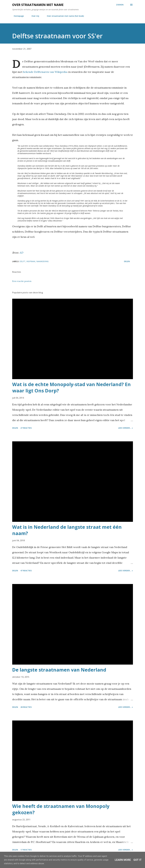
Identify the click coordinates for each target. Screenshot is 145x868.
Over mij (34, 16)
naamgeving (42, 261)
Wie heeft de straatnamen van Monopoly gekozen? (61, 809)
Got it (138, 860)
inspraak (31, 261)
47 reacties (26, 571)
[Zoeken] (120, 5)
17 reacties (26, 850)
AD (21, 253)
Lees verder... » (126, 428)
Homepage (17, 16)
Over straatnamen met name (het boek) (64, 16)
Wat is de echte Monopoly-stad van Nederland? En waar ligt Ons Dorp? (71, 387)
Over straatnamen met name (38, 5)
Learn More (123, 860)
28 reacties (26, 707)
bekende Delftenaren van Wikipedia (45, 72)
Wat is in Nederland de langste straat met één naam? (67, 530)
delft (22, 261)
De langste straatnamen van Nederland (59, 670)
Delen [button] (127, 261)
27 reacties (26, 428)
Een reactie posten (22, 281)
